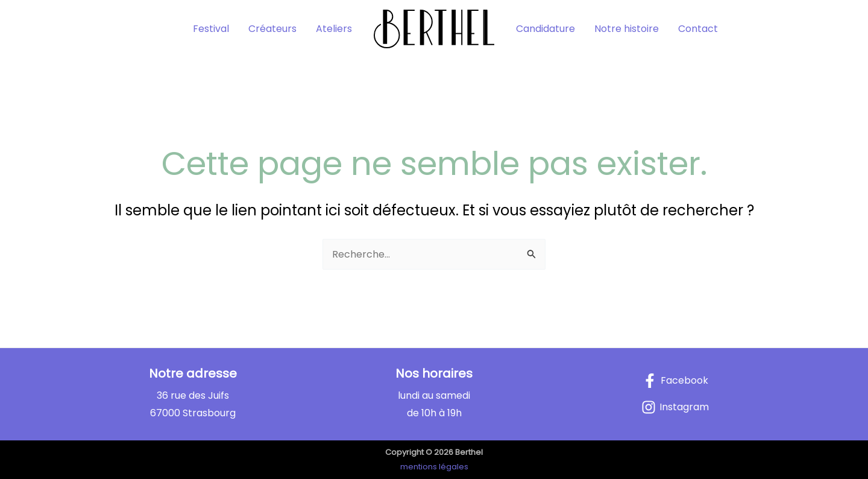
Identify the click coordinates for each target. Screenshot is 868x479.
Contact (698, 29)
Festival (211, 29)
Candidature (546, 29)
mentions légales (434, 467)
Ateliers (334, 29)
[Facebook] (675, 381)
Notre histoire (627, 29)
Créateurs (272, 29)
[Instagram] (675, 407)
